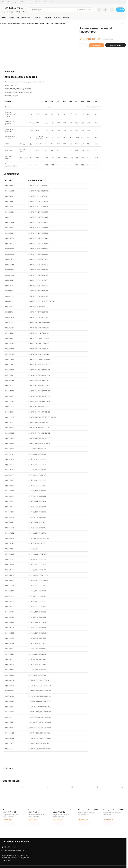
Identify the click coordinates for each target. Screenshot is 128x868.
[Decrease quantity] (81, 45)
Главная (3, 23)
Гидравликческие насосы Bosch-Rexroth (23, 23)
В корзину (96, 45)
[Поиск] (66, 10)
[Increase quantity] (86, 45)
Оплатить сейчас (116, 45)
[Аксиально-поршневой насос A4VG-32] (63, 796)
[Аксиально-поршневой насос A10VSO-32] (13, 796)
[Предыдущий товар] (120, 23)
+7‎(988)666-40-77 (9, 842)
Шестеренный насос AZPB (88, 810)
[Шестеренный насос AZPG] (113, 796)
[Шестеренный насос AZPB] (88, 796)
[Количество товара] (84, 45)
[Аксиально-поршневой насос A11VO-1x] (38, 796)
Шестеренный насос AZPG (113, 810)
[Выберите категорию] (86, 10)
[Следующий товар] (125, 23)
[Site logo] (7, 10)
